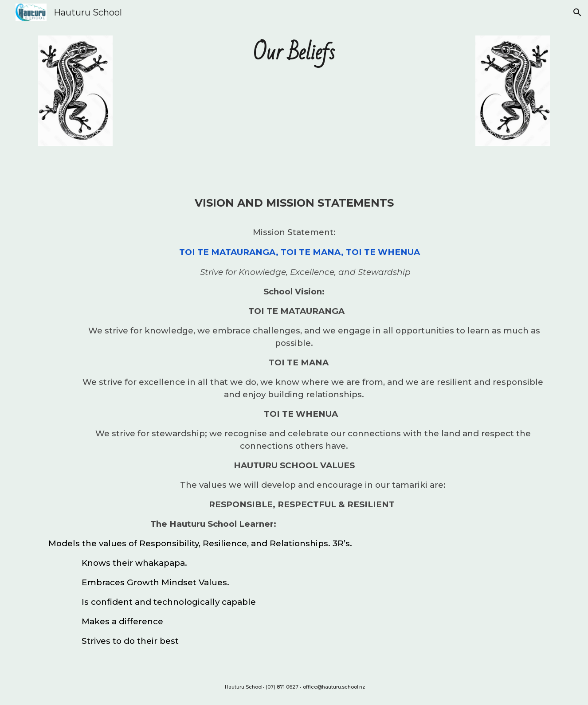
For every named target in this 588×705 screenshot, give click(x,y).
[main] (294, 53)
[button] (577, 12)
